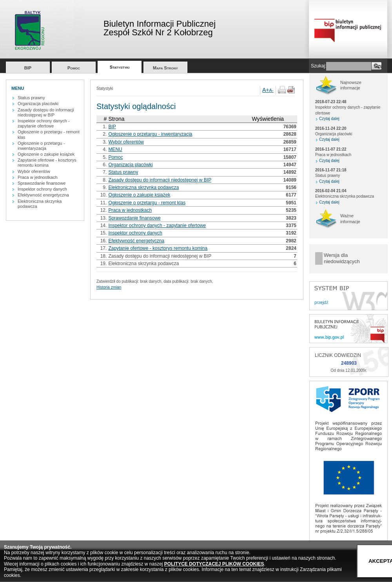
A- (271, 90)
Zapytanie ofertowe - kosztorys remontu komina (47, 163)
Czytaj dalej (329, 119)
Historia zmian (109, 287)
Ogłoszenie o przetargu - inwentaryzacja (41, 146)
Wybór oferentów (34, 171)
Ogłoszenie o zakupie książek (46, 154)
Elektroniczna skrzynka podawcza (143, 187)
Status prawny (31, 98)
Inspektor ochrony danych (42, 189)
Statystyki (120, 67)
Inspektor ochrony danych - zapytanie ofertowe (44, 123)
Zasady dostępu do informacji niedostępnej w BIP (46, 112)
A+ (266, 90)
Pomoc (74, 68)
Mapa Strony (165, 68)
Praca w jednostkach (38, 177)
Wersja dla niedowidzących (342, 258)
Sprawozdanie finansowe (42, 183)
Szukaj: (318, 66)
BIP (28, 68)
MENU (115, 149)
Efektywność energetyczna (43, 195)
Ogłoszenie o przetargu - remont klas (147, 203)
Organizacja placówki (38, 104)
